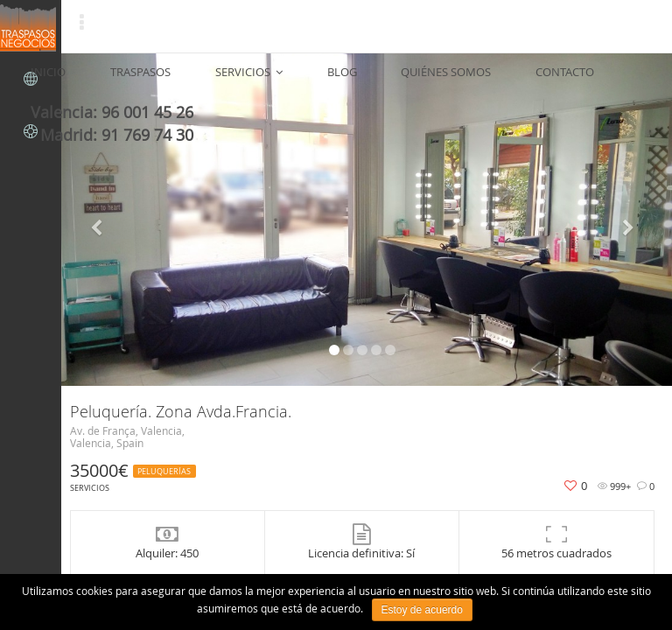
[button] (99, 220)
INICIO (63, 79)
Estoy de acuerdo (422, 610)
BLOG (276, 79)
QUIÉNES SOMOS (353, 79)
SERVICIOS (210, 79)
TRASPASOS (128, 79)
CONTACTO (445, 79)
